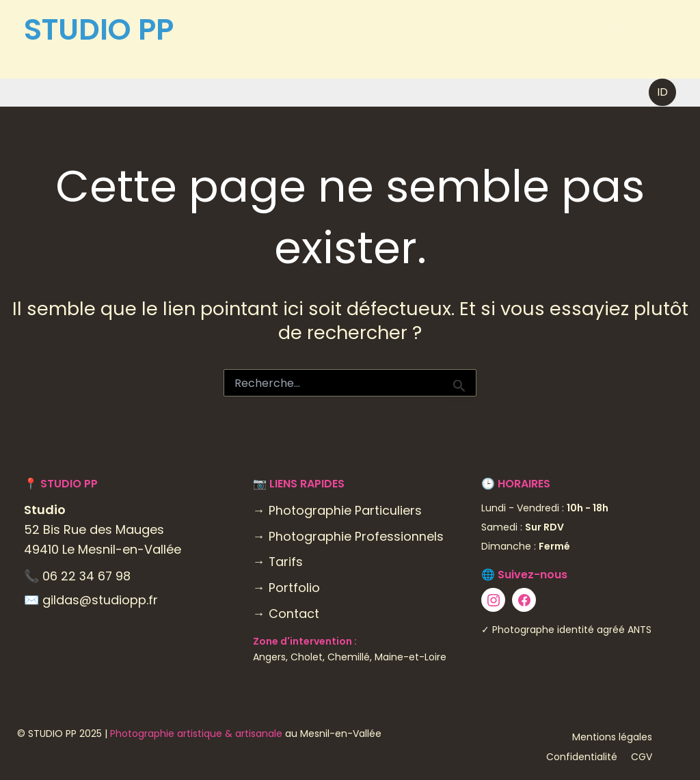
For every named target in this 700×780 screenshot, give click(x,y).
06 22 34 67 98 (87, 576)
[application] (298, 30)
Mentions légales (612, 737)
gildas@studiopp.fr (100, 600)
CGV (642, 757)
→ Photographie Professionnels (348, 536)
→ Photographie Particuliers (337, 510)
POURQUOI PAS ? (440, 29)
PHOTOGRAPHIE (253, 30)
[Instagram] (620, 30)
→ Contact (286, 614)
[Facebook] (649, 30)
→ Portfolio (286, 588)
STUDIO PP (99, 29)
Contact (225, 49)
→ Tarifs (278, 562)
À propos (541, 29)
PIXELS (348, 29)
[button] (662, 92)
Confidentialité (582, 757)
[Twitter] (628, 51)
